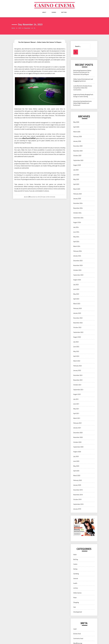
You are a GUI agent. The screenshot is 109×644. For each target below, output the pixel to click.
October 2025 (77, 156)
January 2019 (77, 509)
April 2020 (76, 471)
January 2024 (77, 256)
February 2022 (78, 366)
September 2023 (78, 275)
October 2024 (77, 213)
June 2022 (76, 347)
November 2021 (78, 380)
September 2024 (78, 218)
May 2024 (76, 237)
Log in (75, 629)
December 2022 (78, 318)
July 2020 (76, 456)
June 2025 (76, 175)
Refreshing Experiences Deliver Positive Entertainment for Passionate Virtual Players (82, 72)
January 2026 (77, 141)
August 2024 (77, 222)
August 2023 (77, 280)
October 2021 (77, 385)
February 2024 (78, 251)
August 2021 (77, 394)
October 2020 (77, 442)
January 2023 (77, 313)
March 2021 (77, 418)
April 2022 (76, 356)
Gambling (76, 574)
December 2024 (78, 203)
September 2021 (78, 390)
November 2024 (78, 208)
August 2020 (77, 452)
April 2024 (76, 242)
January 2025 (77, 199)
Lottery (76, 588)
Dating (75, 569)
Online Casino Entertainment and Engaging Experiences (83, 80)
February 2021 (78, 423)
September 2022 (78, 332)
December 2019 (78, 490)
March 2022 (77, 361)
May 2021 (76, 409)
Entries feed (77, 634)
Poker (75, 598)
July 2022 (76, 342)
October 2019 (77, 499)
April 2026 (76, 127)
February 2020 (78, 480)
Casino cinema (55, 5)
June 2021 (76, 404)
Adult (44, 12)
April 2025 (76, 184)
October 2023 (77, 270)
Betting (64, 12)
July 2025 (76, 170)
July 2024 (76, 227)
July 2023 (76, 285)
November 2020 (78, 437)
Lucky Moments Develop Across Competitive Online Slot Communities (83, 88)
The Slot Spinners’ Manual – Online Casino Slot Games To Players (40, 42)
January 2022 (77, 370)
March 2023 (77, 304)
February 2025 (78, 194)
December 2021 (78, 375)
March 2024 (77, 246)
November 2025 (78, 151)
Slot (75, 607)
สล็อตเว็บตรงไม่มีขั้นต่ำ (29, 138)
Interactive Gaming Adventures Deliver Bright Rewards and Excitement (83, 103)
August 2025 (77, 165)
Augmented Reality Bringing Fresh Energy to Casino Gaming (83, 95)
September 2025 (78, 160)
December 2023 (78, 261)
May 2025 (76, 179)
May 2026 (76, 122)
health (75, 583)
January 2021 (77, 428)
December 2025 (78, 146)
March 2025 (77, 189)
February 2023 (78, 308)
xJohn (27, 197)
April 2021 (76, 413)
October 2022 (77, 327)
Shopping (76, 602)
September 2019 (78, 504)
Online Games (77, 593)
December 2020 (78, 433)
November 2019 (78, 495)
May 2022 (76, 351)
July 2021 (76, 399)
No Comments (51, 197)
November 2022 (78, 323)
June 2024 (76, 232)
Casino (54, 12)
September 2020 (78, 447)
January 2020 (77, 485)
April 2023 (76, 299)
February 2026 (78, 137)
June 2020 (76, 461)
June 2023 (76, 289)
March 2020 (77, 476)
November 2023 (78, 265)
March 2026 (77, 132)
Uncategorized (78, 612)
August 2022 (77, 337)
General (76, 578)
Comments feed (78, 638)
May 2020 (76, 466)
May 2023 (76, 294)
